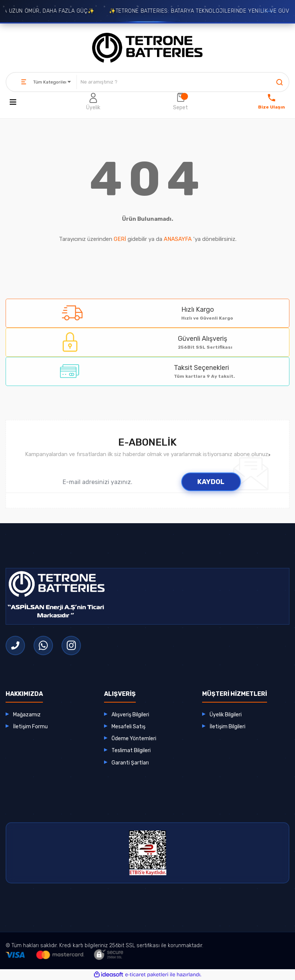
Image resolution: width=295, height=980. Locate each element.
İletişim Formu (30, 727)
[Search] (183, 82)
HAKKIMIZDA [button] (24, 694)
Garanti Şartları (130, 763)
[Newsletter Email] (104, 482)
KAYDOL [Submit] (211, 482)
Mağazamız (27, 715)
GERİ (120, 239)
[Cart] (181, 102)
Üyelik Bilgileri (226, 715)
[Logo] (148, 48)
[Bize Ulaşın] (272, 102)
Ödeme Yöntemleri (134, 739)
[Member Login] (93, 102)
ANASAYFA (178, 239)
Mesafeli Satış (128, 727)
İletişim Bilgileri (227, 727)
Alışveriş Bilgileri (130, 715)
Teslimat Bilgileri (131, 750)
